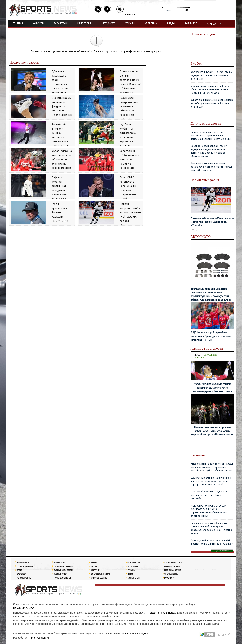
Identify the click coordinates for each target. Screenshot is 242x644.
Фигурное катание (99, 578)
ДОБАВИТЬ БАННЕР (222, 551)
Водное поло (59, 562)
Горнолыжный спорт (63, 578)
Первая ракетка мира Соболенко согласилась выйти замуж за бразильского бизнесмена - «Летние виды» (212, 528)
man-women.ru (40, 638)
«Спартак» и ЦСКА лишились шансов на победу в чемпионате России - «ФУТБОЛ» (129, 163)
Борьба (94, 562)
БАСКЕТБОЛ (61, 23)
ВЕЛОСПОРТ (84, 23)
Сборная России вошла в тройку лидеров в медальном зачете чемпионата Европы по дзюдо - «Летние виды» (209, 151)
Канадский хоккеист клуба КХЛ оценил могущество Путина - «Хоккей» (209, 495)
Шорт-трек (95, 570)
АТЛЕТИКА (151, 23)
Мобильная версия (173, 570)
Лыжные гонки (60, 574)
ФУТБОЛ (212, 24)
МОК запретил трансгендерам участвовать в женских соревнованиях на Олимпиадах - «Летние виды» (209, 511)
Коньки (94, 566)
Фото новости (134, 562)
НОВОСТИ (38, 23)
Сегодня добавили (25, 566)
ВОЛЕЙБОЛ (191, 23)
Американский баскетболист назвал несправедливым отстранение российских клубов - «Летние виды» (212, 467)
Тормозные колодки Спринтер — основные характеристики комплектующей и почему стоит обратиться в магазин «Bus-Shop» (211, 294)
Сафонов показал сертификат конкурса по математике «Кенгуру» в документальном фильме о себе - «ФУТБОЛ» (62, 194)
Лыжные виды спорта (63, 570)
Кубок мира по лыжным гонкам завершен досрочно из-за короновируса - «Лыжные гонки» (212, 388)
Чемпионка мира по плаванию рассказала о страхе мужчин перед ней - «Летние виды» (211, 167)
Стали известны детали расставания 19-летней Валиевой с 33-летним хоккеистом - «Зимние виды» (130, 84)
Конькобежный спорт (100, 574)
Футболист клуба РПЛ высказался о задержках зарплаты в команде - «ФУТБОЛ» (128, 137)
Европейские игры (172, 566)
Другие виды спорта (173, 562)
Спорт (19, 570)
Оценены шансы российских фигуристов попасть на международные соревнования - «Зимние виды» (62, 110)
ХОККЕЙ (130, 23)
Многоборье (133, 566)
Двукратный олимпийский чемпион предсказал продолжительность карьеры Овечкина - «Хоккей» (211, 481)
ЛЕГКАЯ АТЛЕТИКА (24, 578)
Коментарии (170, 578)
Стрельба (131, 570)
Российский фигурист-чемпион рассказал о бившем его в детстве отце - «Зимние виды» (61, 137)
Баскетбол (21, 574)
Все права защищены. (136, 634)
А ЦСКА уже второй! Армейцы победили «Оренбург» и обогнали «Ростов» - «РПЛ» (211, 336)
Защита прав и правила (164, 613)
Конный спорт (134, 578)
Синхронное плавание (64, 566)
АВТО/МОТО (108, 23)
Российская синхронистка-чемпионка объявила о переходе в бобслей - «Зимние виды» (129, 110)
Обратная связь (171, 574)
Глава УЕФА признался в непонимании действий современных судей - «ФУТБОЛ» (128, 190)
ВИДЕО (171, 23)
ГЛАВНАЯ (18, 23)
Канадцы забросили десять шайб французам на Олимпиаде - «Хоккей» (212, 542)
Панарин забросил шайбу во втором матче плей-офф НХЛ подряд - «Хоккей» (213, 222)
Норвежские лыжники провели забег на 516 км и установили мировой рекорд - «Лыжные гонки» (212, 431)
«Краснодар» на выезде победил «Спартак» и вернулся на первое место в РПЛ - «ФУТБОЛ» (62, 163)
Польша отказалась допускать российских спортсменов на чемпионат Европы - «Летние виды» (211, 135)
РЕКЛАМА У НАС (23, 562)
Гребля (130, 574)
